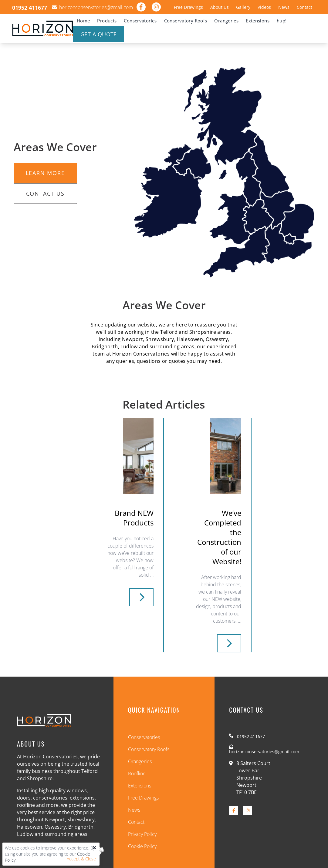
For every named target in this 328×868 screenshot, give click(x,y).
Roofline (137, 774)
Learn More (45, 173)
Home (83, 21)
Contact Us (45, 194)
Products (107, 21)
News (284, 7)
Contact (304, 7)
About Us (220, 7)
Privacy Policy (142, 834)
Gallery (243, 7)
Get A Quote (99, 34)
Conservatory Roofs (186, 21)
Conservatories (140, 21)
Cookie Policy (142, 846)
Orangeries (226, 21)
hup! (282, 21)
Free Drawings (188, 7)
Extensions (258, 21)
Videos (264, 7)
